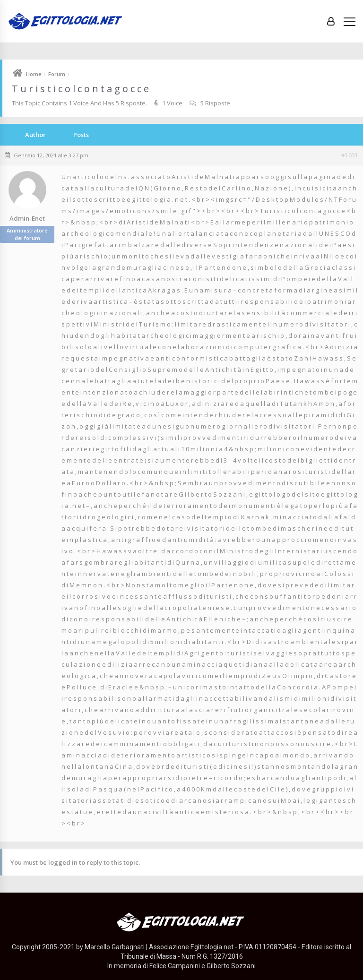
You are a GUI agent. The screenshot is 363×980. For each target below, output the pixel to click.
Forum (57, 74)
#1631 (350, 155)
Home (34, 74)
